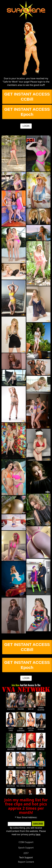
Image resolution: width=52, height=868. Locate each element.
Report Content (26, 862)
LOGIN (26, 126)
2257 (26, 853)
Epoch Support (26, 848)
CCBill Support (26, 842)
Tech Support (26, 857)
